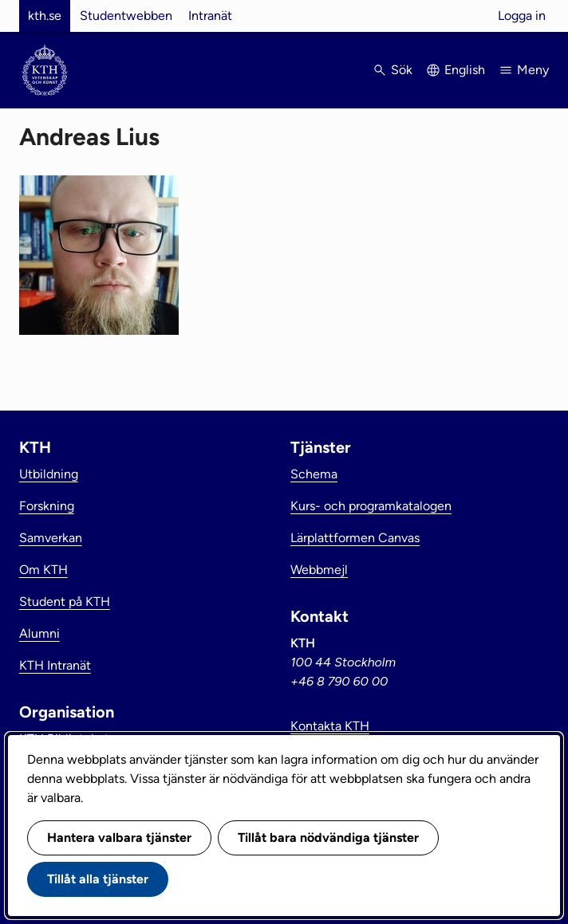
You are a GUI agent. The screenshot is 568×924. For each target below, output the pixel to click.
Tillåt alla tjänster (98, 879)
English (465, 70)
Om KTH (43, 570)
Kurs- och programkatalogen (371, 506)
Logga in (522, 16)
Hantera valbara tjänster (119, 837)
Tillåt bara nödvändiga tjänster (328, 837)
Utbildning (49, 474)
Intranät (210, 16)
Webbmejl (319, 570)
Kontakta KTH (330, 726)
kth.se (45, 16)
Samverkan (51, 538)
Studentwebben (126, 16)
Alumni (39, 633)
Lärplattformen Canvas (355, 538)
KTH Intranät (55, 665)
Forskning (47, 506)
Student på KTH (65, 602)
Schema (314, 474)
